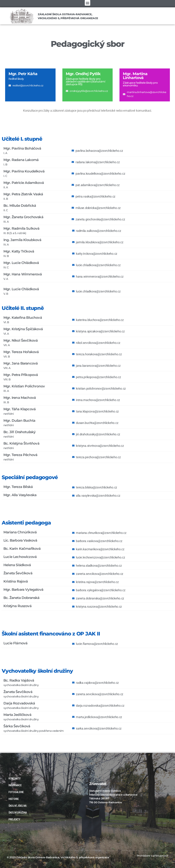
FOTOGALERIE (17, 792)
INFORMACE (16, 785)
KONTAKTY (15, 778)
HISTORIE (14, 799)
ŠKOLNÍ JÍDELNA (18, 806)
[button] (88, 3)
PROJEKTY (14, 819)
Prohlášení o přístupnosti (152, 856)
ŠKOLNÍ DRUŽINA (18, 813)
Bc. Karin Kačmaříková (22, 549)
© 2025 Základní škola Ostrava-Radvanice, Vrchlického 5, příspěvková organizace (58, 857)
